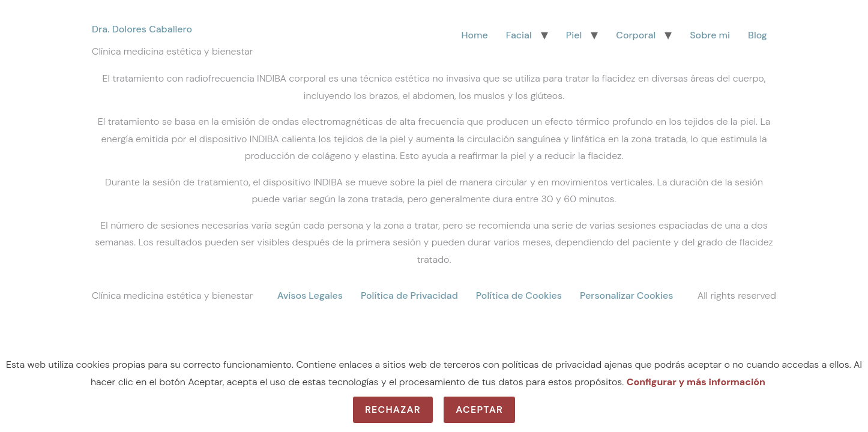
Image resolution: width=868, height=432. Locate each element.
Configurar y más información (696, 382)
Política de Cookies (519, 295)
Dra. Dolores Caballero (142, 29)
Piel (574, 35)
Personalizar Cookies (626, 295)
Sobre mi (710, 35)
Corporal (636, 35)
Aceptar (479, 409)
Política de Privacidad (409, 295)
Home (474, 35)
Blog (758, 35)
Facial (519, 35)
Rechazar (393, 409)
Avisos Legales (310, 295)
